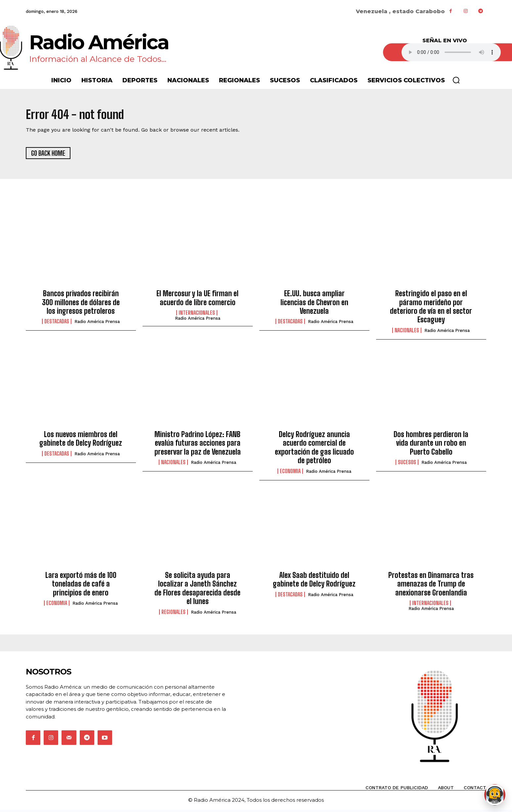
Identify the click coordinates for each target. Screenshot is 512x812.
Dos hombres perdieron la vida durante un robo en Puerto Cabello (431, 445)
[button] (456, 80)
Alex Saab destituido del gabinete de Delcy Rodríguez (314, 582)
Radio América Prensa (97, 324)
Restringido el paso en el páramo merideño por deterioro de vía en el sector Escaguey (431, 309)
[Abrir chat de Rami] (495, 795)
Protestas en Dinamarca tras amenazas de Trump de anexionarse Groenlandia (431, 586)
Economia (290, 473)
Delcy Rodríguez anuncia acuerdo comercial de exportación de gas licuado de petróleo (314, 450)
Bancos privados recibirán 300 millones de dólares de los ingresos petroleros (81, 304)
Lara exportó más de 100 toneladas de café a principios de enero (81, 586)
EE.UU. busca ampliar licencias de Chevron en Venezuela (314, 304)
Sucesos (407, 465)
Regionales (173, 614)
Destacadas (57, 324)
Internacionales (197, 315)
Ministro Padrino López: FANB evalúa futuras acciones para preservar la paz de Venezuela (198, 445)
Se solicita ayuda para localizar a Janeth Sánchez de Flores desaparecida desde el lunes (197, 590)
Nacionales (407, 332)
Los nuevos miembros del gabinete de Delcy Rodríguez (81, 441)
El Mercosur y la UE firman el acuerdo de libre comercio (197, 300)
